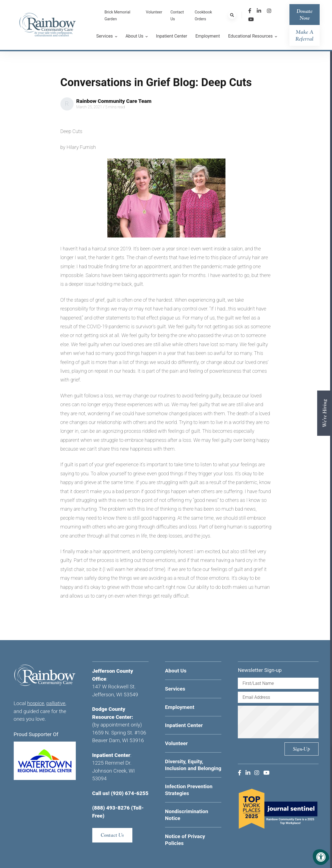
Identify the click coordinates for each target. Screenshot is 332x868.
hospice (36, 703)
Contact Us (113, 835)
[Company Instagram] (269, 11)
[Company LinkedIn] (259, 11)
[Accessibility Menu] (321, 857)
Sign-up (301, 749)
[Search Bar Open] (232, 15)
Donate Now (305, 15)
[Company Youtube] (251, 19)
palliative (57, 703)
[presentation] (285, 722)
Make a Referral (305, 35)
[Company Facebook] (250, 11)
